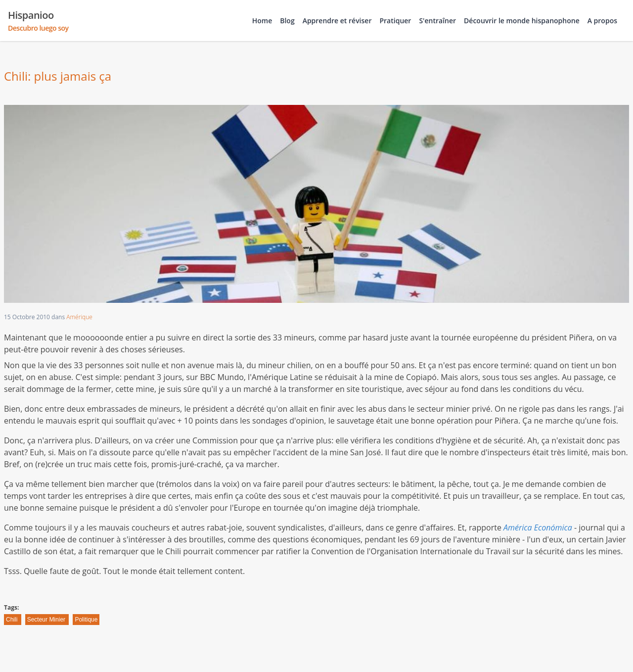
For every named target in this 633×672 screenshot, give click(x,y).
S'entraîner (437, 21)
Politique (86, 620)
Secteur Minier (47, 620)
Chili (13, 620)
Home (262, 21)
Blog (287, 21)
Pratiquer (395, 21)
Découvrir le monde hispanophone (522, 21)
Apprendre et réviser (337, 21)
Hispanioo (38, 21)
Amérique (79, 317)
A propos (602, 21)
